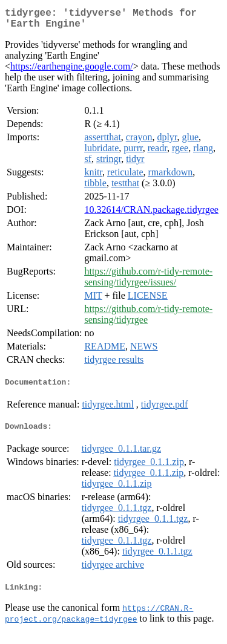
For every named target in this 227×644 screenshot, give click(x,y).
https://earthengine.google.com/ (72, 71)
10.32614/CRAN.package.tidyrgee (151, 214)
